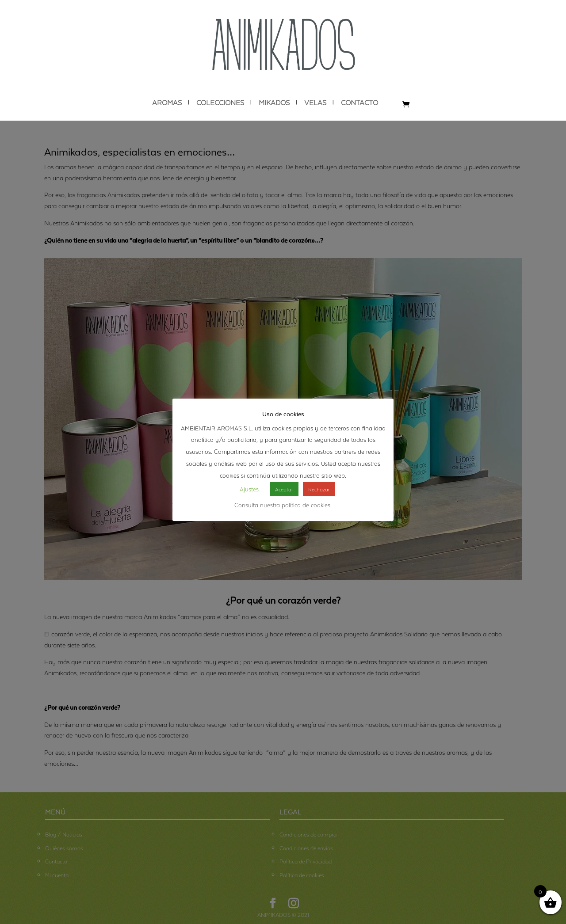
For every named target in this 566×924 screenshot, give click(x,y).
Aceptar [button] (284, 489)
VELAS (315, 103)
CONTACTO (359, 103)
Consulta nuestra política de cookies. (283, 504)
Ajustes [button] (249, 488)
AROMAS (167, 103)
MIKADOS (274, 103)
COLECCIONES (220, 103)
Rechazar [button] (319, 489)
